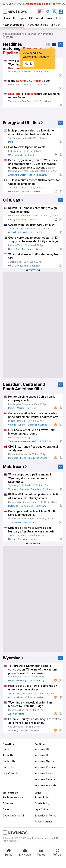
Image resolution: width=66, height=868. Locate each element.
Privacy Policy (42, 797)
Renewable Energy (38, 175)
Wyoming (13, 489)
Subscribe (8, 767)
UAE (10, 155)
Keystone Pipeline (13, 25)
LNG (25, 523)
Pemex (12, 408)
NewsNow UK (42, 749)
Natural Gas (14, 249)
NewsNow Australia (45, 785)
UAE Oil (19, 155)
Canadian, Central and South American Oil (38, 489)
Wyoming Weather (18, 730)
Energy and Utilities (37, 25)
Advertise (8, 803)
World (39, 18)
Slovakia (22, 539)
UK (31, 18)
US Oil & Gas (44, 441)
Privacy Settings (43, 822)
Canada (12, 425)
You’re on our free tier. (31, 4)
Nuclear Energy (37, 680)
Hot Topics (20, 18)
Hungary (33, 539)
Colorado (30, 697)
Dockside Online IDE (14, 816)
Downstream (21, 266)
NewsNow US (42, 755)
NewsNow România (45, 767)
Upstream (35, 266)
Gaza (49, 18)
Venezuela (14, 441)
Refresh (57, 855)
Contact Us (9, 761)
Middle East (14, 191)
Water (40, 697)
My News (25, 855)
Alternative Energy (17, 175)
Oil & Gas (29, 155)
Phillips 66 (13, 506)
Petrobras (13, 458)
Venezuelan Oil (28, 441)
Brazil (23, 458)
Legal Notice (41, 809)
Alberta (22, 425)
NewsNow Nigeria (44, 761)
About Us (8, 755)
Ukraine (12, 539)
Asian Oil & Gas (26, 232)
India (11, 142)
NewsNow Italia (43, 773)
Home (7, 18)
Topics (41, 855)
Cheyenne (34, 730)
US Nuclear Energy (18, 680)
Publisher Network (13, 797)
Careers (7, 809)
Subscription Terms (45, 816)
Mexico (21, 408)
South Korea (15, 523)
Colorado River (16, 697)
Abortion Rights (16, 714)
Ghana (26, 191)
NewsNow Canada (45, 779)
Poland (33, 523)
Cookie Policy (42, 803)
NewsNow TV (10, 773)
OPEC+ (39, 232)
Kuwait (33, 219)
